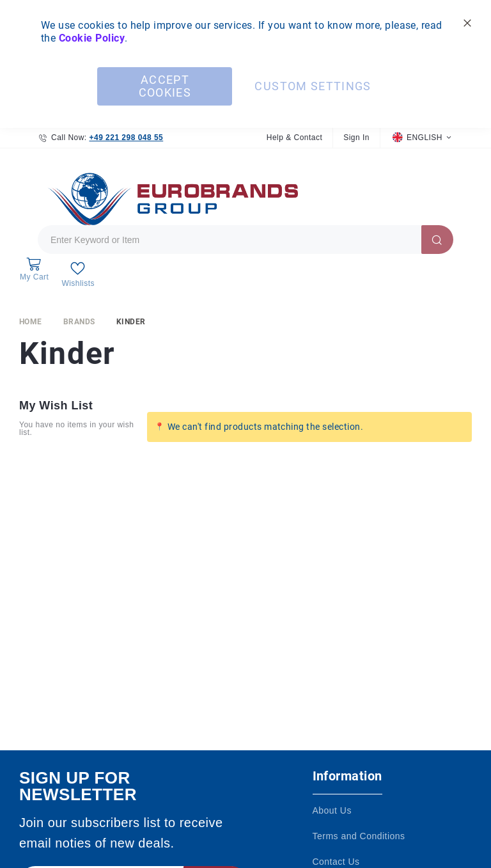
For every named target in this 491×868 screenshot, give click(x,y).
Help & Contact (294, 138)
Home (31, 327)
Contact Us (336, 862)
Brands (79, 327)
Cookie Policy (92, 38)
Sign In (356, 138)
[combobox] (245, 243)
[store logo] (169, 201)
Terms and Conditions (359, 836)
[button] (422, 138)
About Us (332, 810)
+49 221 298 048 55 (126, 138)
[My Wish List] (77, 277)
